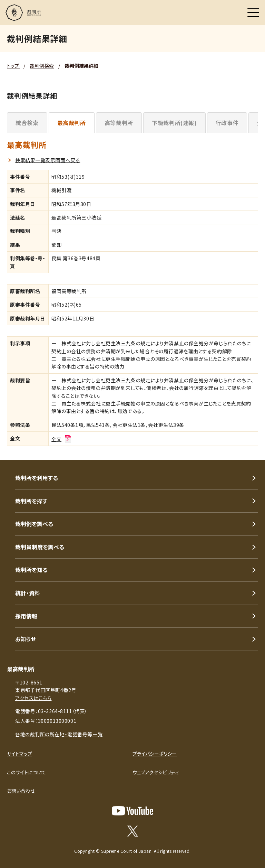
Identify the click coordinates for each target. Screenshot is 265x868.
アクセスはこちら (33, 698)
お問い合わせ (21, 791)
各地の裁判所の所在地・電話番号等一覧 (59, 734)
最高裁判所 (72, 123)
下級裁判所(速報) (174, 123)
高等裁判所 (119, 123)
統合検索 (27, 123)
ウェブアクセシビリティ (156, 772)
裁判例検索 (42, 66)
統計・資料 (28, 593)
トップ (13, 66)
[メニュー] (253, 12)
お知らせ (26, 639)
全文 (62, 439)
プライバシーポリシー (155, 754)
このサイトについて (26, 772)
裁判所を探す (31, 501)
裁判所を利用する (37, 478)
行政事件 (227, 123)
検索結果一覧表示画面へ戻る (48, 160)
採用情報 (26, 616)
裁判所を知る (31, 570)
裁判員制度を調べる (40, 547)
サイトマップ (19, 754)
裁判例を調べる (34, 524)
